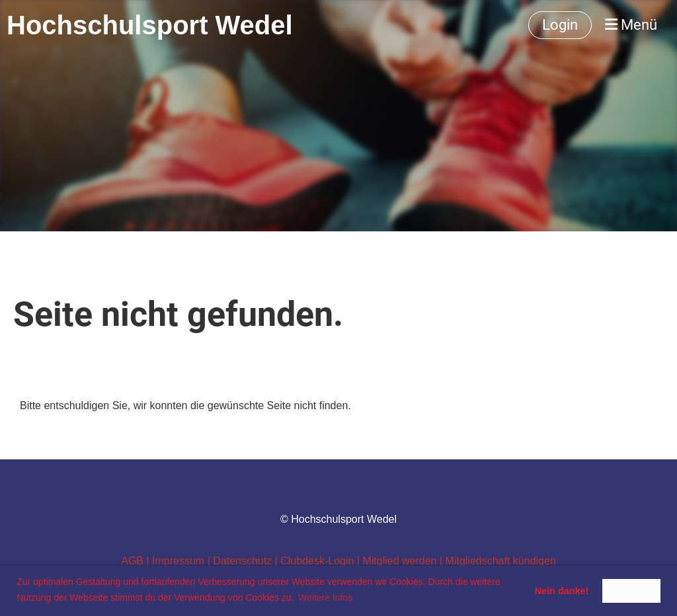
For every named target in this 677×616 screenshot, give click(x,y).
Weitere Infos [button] (325, 597)
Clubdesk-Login (317, 561)
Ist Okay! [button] (632, 591)
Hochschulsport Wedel (150, 25)
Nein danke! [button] (562, 591)
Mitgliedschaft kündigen (501, 561)
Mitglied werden (399, 561)
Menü (631, 25)
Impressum (180, 561)
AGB (132, 561)
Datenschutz (242, 561)
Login (560, 25)
